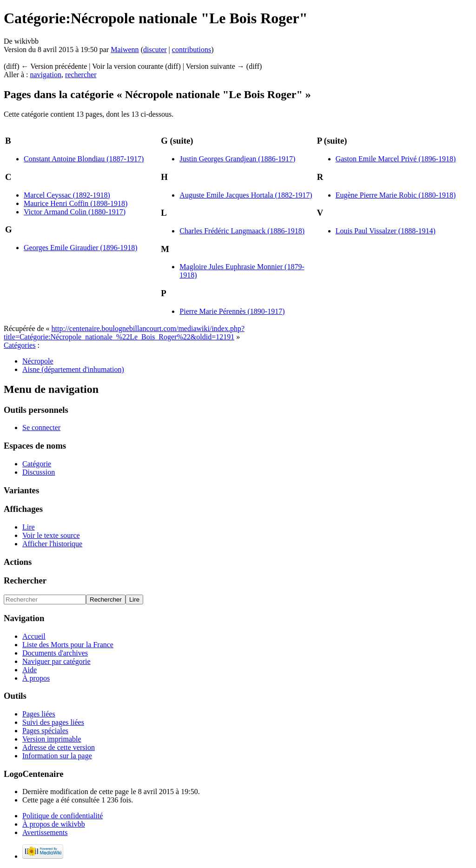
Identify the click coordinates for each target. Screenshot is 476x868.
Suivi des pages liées (53, 722)
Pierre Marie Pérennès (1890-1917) (232, 311)
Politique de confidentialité (63, 816)
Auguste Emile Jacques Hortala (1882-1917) (246, 195)
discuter (155, 50)
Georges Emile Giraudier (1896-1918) (81, 248)
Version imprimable (52, 739)
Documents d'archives (55, 653)
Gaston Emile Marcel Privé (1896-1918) (396, 159)
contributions (192, 50)
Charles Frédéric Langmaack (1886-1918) (242, 231)
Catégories (20, 345)
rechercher (81, 75)
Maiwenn (125, 50)
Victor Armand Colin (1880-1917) (75, 212)
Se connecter (41, 427)
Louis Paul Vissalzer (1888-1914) (386, 231)
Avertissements (45, 832)
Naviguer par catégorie (56, 661)
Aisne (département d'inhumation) (73, 369)
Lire (29, 527)
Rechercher (25, 580)
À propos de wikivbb (54, 824)
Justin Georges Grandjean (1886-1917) (237, 159)
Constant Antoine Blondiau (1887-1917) (84, 159)
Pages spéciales (45, 731)
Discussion (39, 472)
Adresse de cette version (59, 747)
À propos (36, 678)
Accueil (34, 636)
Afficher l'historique (52, 544)
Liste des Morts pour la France (68, 645)
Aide (30, 670)
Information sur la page (57, 756)
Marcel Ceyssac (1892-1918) (67, 195)
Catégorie (37, 464)
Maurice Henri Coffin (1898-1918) (76, 203)
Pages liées (39, 714)
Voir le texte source (51, 535)
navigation (46, 75)
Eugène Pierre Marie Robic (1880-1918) (396, 195)
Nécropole (38, 361)
